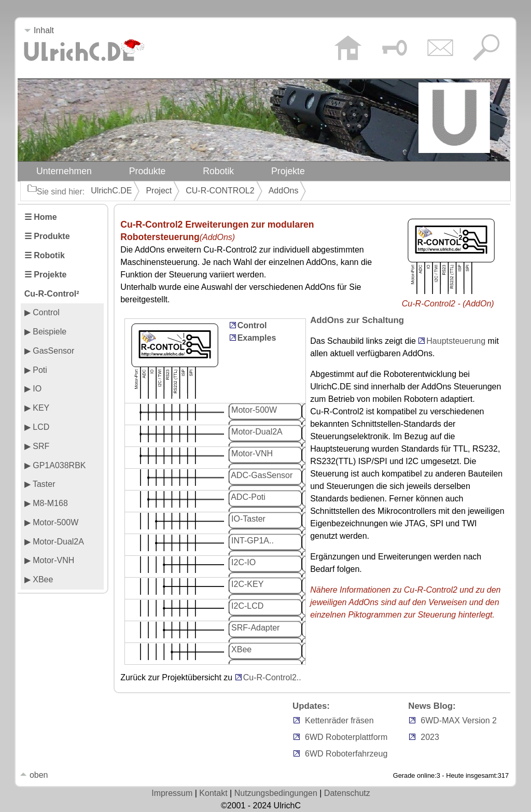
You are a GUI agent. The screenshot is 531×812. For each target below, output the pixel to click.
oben (34, 775)
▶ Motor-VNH (49, 560)
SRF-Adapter (255, 628)
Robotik (218, 171)
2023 (430, 737)
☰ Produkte (47, 236)
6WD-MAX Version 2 (459, 720)
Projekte (288, 171)
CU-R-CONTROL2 (220, 191)
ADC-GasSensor (261, 475)
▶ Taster (40, 484)
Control (252, 325)
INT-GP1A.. (251, 541)
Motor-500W (253, 410)
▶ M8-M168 (46, 503)
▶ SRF (37, 446)
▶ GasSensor (49, 351)
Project (159, 191)
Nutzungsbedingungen (276, 793)
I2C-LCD (247, 606)
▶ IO (33, 389)
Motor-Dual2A (256, 432)
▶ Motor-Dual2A (54, 542)
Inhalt (39, 30)
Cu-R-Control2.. (272, 677)
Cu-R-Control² (52, 294)
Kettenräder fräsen (339, 720)
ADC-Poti (247, 497)
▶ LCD (37, 427)
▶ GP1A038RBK (55, 465)
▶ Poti (36, 370)
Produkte (148, 171)
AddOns (284, 191)
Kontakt (213, 793)
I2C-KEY (247, 584)
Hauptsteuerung (456, 341)
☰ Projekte (46, 275)
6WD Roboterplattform (346, 737)
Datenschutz (347, 793)
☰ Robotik (45, 255)
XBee (241, 649)
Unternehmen (64, 171)
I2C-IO (243, 562)
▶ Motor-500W (51, 522)
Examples (257, 338)
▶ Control (42, 312)
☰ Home (41, 217)
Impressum (172, 793)
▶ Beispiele (45, 332)
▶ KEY (37, 408)
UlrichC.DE (111, 191)
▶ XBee (39, 579)
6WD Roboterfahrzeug (346, 754)
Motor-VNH (251, 453)
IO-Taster (247, 519)
